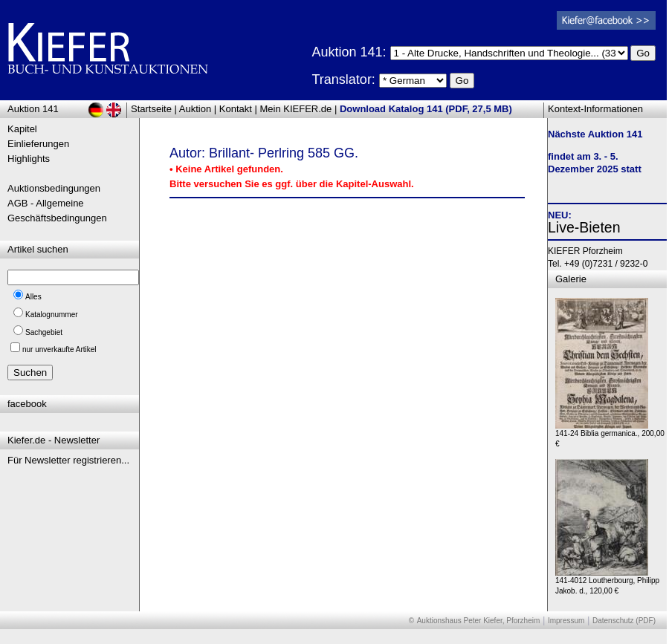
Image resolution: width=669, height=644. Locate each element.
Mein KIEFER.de (296, 109)
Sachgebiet (44, 332)
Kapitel (22, 129)
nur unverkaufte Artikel (59, 349)
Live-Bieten (584, 227)
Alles (33, 297)
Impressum (566, 621)
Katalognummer (52, 315)
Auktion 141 (33, 109)
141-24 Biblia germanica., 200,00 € (610, 435)
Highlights (29, 159)
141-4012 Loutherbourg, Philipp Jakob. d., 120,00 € (607, 582)
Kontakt (236, 109)
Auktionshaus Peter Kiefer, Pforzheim (479, 621)
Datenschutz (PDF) (624, 621)
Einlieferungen (38, 144)
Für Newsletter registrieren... (68, 460)
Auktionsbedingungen (54, 188)
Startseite (151, 109)
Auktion (195, 109)
